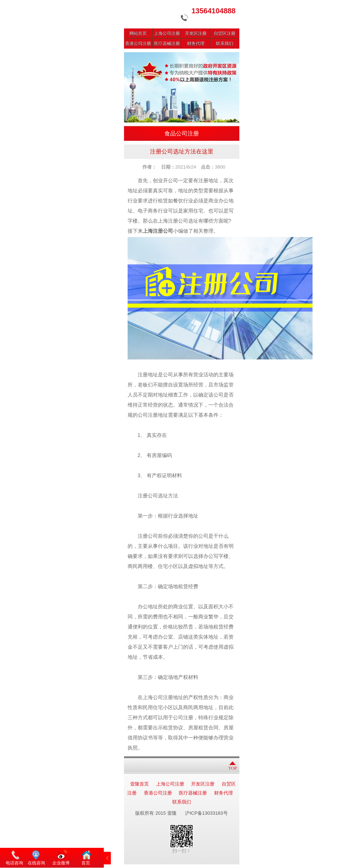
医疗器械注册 (167, 44)
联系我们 (225, 44)
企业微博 (61, 863)
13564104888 (213, 11)
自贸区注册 (225, 33)
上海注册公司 (158, 231)
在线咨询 (36, 863)
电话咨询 (14, 863)
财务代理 (196, 44)
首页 (86, 863)
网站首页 (138, 33)
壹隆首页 (140, 784)
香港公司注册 (138, 44)
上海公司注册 (167, 33)
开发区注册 (196, 33)
